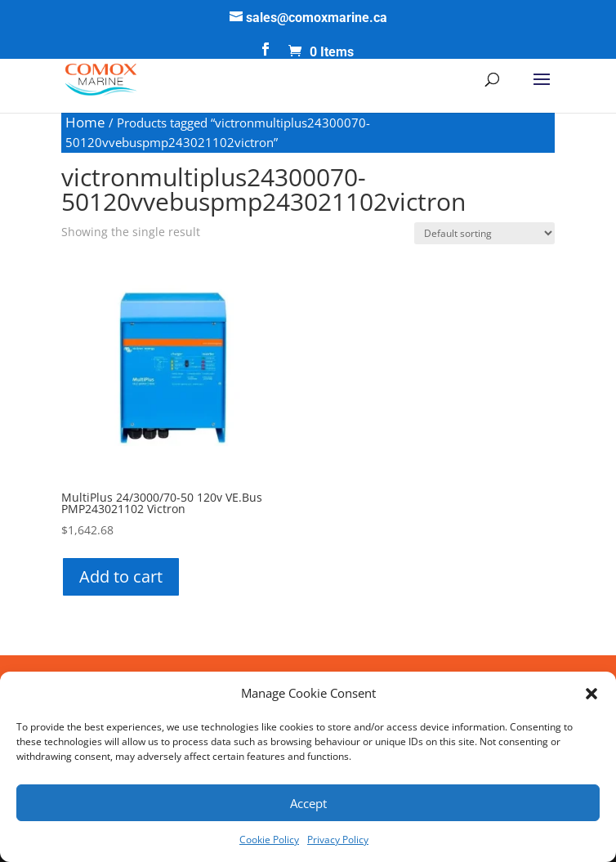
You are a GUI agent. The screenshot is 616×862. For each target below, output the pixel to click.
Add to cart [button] (121, 576)
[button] (591, 694)
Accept (308, 803)
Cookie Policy (269, 840)
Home (85, 122)
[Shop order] (484, 233)
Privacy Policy (338, 840)
